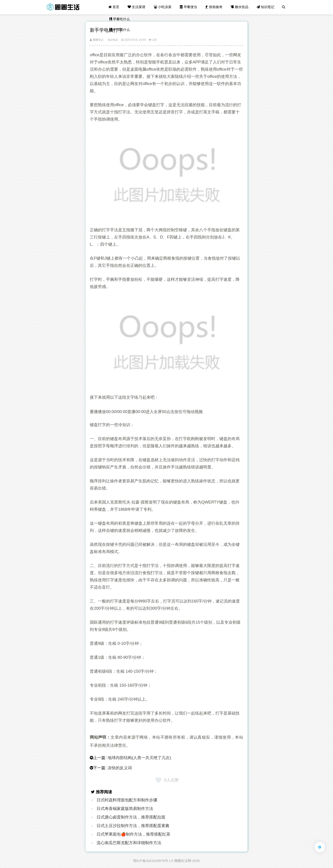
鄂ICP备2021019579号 (151, 861)
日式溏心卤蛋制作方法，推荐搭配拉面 (131, 817)
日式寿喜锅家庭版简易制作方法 (125, 809)
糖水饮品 (240, 7)
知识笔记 (266, 7)
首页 (115, 7)
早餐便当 (189, 7)
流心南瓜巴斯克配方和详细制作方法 (129, 843)
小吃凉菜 (163, 7)
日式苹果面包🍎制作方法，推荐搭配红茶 (133, 834)
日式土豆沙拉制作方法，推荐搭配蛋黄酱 (133, 826)
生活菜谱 (137, 7)
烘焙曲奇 (214, 7)
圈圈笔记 (97, 40)
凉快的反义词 (120, 768)
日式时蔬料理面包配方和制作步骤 (127, 800)
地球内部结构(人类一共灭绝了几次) (139, 758)
